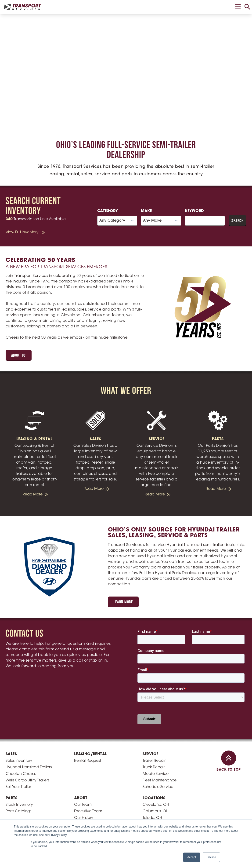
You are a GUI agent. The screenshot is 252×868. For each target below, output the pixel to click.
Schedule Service (158, 787)
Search (238, 221)
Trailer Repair (154, 761)
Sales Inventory (19, 761)
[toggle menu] (238, 7)
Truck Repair (154, 767)
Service (151, 754)
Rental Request (88, 761)
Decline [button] (211, 857)
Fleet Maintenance (160, 780)
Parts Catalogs (18, 811)
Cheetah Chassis (21, 774)
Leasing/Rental (91, 754)
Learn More (123, 602)
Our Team (83, 805)
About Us (19, 356)
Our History (84, 818)
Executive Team (88, 811)
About (81, 798)
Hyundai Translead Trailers (29, 767)
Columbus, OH (156, 811)
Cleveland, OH (156, 805)
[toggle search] (247, 7)
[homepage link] (22, 7)
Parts (11, 798)
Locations (154, 798)
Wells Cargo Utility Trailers (27, 780)
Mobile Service (156, 774)
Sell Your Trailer (18, 787)
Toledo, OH (152, 818)
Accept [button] (192, 857)
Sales (11, 754)
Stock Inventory (19, 805)
